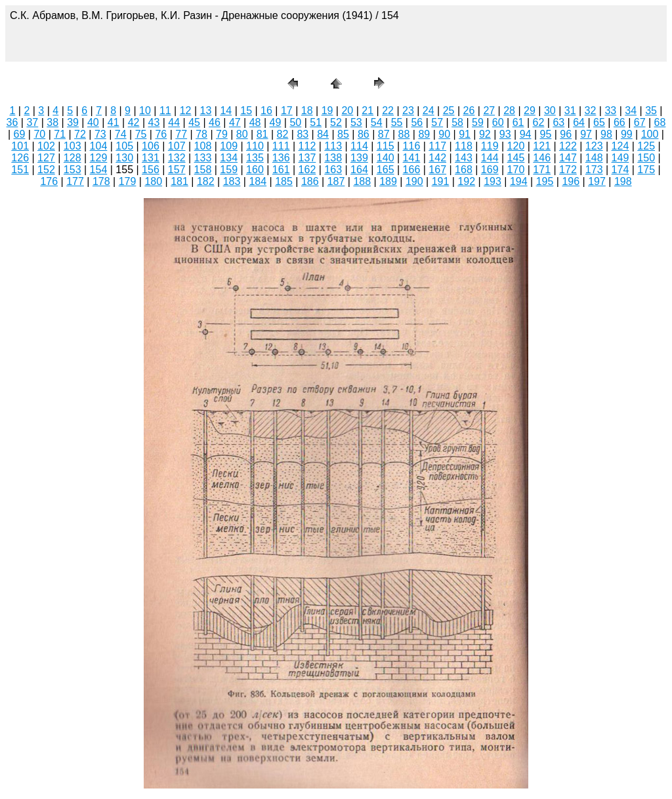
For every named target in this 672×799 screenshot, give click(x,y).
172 (568, 170)
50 (295, 122)
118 (464, 146)
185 (284, 181)
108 (203, 146)
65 (599, 122)
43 (154, 122)
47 (235, 122)
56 (417, 122)
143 (464, 158)
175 (646, 170)
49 (276, 122)
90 (444, 134)
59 (478, 122)
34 (631, 111)
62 (539, 122)
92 (485, 134)
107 (177, 146)
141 (412, 158)
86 (364, 134)
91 (465, 134)
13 (206, 111)
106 (151, 146)
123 (594, 146)
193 (493, 181)
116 (412, 146)
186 (310, 181)
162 (307, 170)
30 (550, 111)
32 (591, 111)
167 (437, 170)
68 (660, 122)
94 (526, 134)
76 (161, 134)
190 (414, 181)
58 (457, 122)
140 (386, 158)
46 (215, 122)
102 (46, 146)
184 (258, 181)
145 (516, 158)
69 (20, 134)
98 (606, 134)
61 (518, 122)
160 (255, 170)
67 (640, 122)
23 (408, 111)
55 (397, 122)
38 (52, 122)
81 (262, 134)
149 (620, 158)
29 (530, 111)
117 (437, 146)
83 (303, 134)
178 (101, 181)
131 (151, 158)
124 (620, 146)
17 (287, 111)
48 (255, 122)
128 (73, 158)
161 (281, 170)
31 (570, 111)
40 (93, 122)
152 (46, 170)
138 (333, 158)
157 (177, 170)
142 (437, 158)
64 (579, 122)
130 (124, 158)
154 (99, 170)
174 (620, 170)
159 (229, 170)
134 (229, 158)
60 (498, 122)
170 (516, 170)
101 (20, 146)
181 (179, 181)
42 (134, 122)
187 (336, 181)
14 (226, 111)
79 (222, 134)
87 (384, 134)
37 (32, 122)
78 (201, 134)
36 (12, 122)
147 (568, 158)
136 (281, 158)
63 (558, 122)
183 (232, 181)
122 (568, 146)
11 (165, 111)
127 (46, 158)
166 (412, 170)
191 (441, 181)
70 (39, 134)
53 (356, 122)
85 (343, 134)
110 (255, 146)
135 (255, 158)
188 (362, 181)
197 (597, 181)
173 (594, 170)
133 (203, 158)
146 (542, 158)
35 (651, 111)
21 (367, 111)
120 (516, 146)
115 (386, 146)
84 (323, 134)
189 (388, 181)
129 (99, 158)
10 (145, 111)
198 (623, 181)
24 (429, 111)
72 (80, 134)
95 (546, 134)
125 (646, 146)
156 (151, 170)
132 (177, 158)
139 (359, 158)
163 (333, 170)
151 (20, 170)
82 (283, 134)
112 (307, 146)
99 (627, 134)
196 (571, 181)
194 (519, 181)
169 (490, 170)
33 (610, 111)
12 (186, 111)
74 (121, 134)
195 (545, 181)
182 (206, 181)
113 (333, 146)
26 (469, 111)
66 (619, 122)
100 (650, 134)
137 (307, 158)
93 (505, 134)
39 (73, 122)
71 (60, 134)
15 (246, 111)
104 (99, 146)
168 (464, 170)
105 (124, 146)
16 (266, 111)
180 (153, 181)
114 (359, 146)
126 (20, 158)
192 (466, 181)
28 (509, 111)
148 (594, 158)
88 (404, 134)
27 (489, 111)
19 (327, 111)
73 (100, 134)
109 (229, 146)
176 (49, 181)
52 (336, 122)
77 (181, 134)
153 (73, 170)
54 (377, 122)
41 (114, 122)
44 (174, 122)
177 (75, 181)
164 (359, 170)
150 (646, 158)
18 (307, 111)
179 (128, 181)
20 (347, 111)
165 (386, 170)
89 (424, 134)
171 (542, 170)
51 (316, 122)
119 (490, 146)
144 (490, 158)
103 (73, 146)
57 (437, 122)
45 (194, 122)
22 (388, 111)
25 (449, 111)
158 (203, 170)
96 (566, 134)
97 (586, 134)
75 (141, 134)
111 (281, 146)
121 (542, 146)
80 (242, 134)
